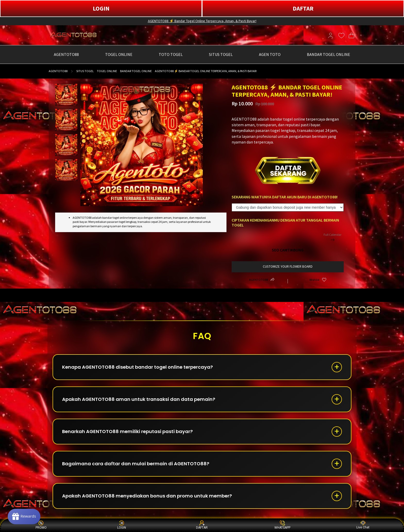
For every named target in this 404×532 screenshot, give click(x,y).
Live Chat (363, 525)
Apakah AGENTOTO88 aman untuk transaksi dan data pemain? (139, 399)
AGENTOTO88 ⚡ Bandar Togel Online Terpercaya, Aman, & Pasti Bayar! (202, 21)
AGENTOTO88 (58, 71)
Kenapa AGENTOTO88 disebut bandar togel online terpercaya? (137, 367)
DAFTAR (303, 8)
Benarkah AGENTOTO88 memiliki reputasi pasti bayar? (127, 431)
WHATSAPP (282, 525)
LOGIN (101, 8)
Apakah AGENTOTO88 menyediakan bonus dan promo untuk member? (147, 496)
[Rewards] (24, 517)
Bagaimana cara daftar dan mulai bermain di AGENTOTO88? (136, 464)
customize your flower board (288, 267)
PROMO (41, 525)
